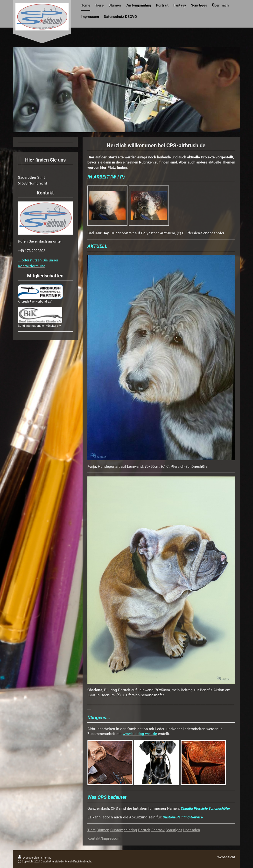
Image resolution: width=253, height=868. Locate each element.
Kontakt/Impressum (104, 838)
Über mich (192, 830)
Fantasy (158, 830)
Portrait (144, 830)
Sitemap (46, 857)
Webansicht (226, 857)
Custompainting (124, 830)
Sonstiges (174, 830)
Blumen (103, 830)
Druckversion (29, 857)
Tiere (91, 830)
